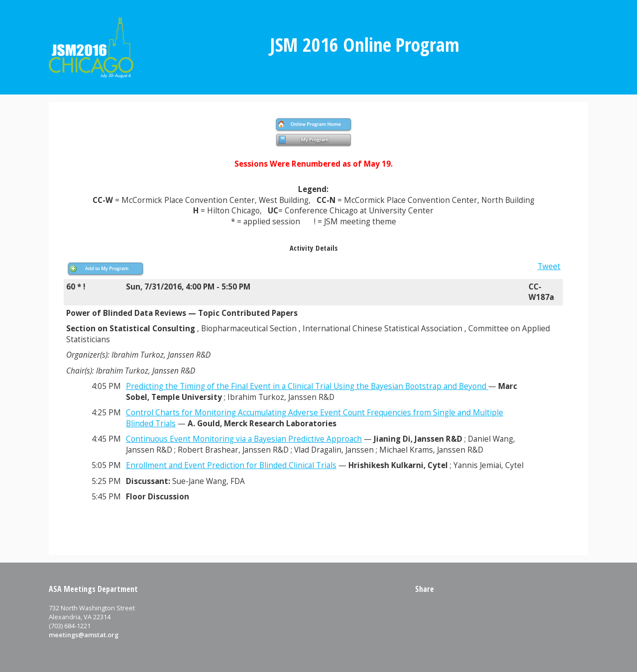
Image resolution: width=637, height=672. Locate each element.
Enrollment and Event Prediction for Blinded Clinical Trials (231, 465)
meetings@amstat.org (84, 635)
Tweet (549, 266)
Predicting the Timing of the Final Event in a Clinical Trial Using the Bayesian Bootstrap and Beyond (307, 386)
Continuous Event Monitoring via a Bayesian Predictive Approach (244, 439)
